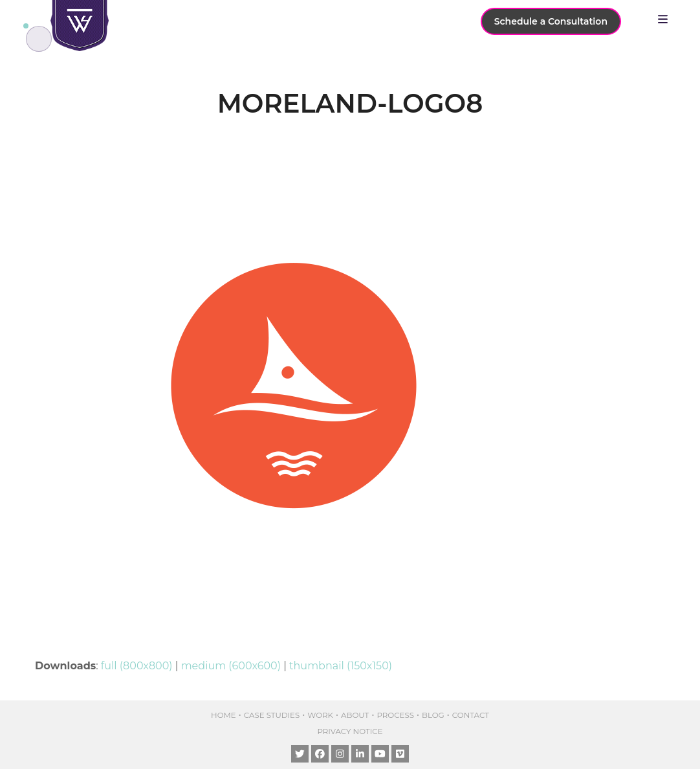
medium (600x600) (231, 666)
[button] (666, 19)
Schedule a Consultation (551, 21)
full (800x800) (137, 666)
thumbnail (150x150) (341, 666)
